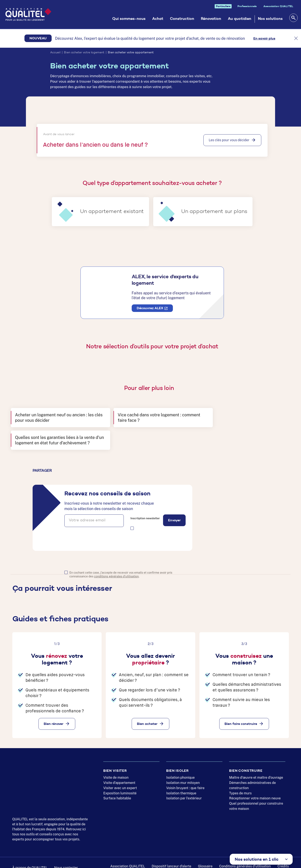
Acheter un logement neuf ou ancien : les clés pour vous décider (54, 421)
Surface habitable (117, 792)
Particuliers (223, 6)
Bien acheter (147, 707)
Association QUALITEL (278, 6)
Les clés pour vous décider (229, 140)
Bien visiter (115, 764)
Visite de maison (116, 772)
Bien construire (246, 764)
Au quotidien (240, 19)
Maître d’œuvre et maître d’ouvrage (256, 772)
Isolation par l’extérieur (184, 792)
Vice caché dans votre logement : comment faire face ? (140, 421)
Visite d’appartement (119, 777)
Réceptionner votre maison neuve (255, 792)
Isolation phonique (180, 772)
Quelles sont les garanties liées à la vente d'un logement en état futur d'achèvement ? (242, 421)
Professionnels (247, 6)
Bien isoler (177, 764)
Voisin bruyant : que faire (185, 782)
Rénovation (211, 19)
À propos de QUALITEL (30, 862)
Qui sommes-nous (129, 19)
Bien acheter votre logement (84, 53)
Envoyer (174, 504)
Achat (158, 19)
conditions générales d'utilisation (116, 560)
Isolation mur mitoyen (183, 777)
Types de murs (240, 787)
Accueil (55, 53)
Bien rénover (54, 707)
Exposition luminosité (120, 787)
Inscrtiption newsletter (145, 502)
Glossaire (205, 860)
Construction (182, 19)
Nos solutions (270, 19)
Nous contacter (66, 862)
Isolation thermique (181, 787)
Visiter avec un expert (120, 782)
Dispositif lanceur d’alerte (172, 860)
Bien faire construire (241, 707)
